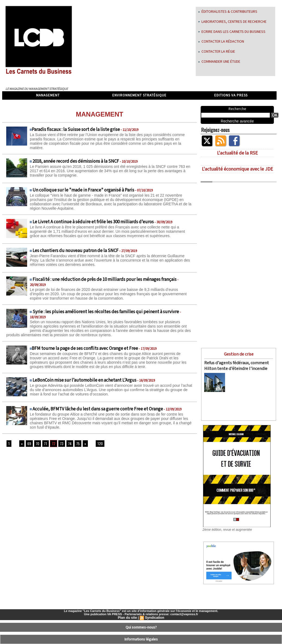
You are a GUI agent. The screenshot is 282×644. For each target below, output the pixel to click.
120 (97, 444)
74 (68, 444)
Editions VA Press (231, 95)
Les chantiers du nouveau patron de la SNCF (76, 251)
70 (36, 444)
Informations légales (141, 629)
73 (60, 444)
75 (76, 444)
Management (48, 95)
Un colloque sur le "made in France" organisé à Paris (83, 190)
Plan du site (128, 610)
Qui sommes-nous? (141, 618)
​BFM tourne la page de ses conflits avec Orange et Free (85, 348)
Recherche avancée (237, 121)
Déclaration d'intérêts (141, 640)
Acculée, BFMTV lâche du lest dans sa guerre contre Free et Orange (98, 409)
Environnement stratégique (139, 95)
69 (28, 444)
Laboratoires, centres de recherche (233, 22)
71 (44, 444)
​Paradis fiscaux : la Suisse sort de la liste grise (76, 130)
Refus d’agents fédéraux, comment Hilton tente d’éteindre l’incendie (234, 365)
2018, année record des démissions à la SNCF (76, 161)
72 (52, 444)
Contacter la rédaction (221, 42)
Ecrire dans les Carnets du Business (232, 32)
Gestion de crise (239, 354)
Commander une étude (219, 62)
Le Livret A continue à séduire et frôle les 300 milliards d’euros (93, 222)
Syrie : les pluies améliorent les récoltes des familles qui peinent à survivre (106, 312)
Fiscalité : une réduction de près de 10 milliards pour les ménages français (105, 279)
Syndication (154, 610)
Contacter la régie (217, 52)
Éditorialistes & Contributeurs (228, 12)
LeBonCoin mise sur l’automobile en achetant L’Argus (84, 380)
